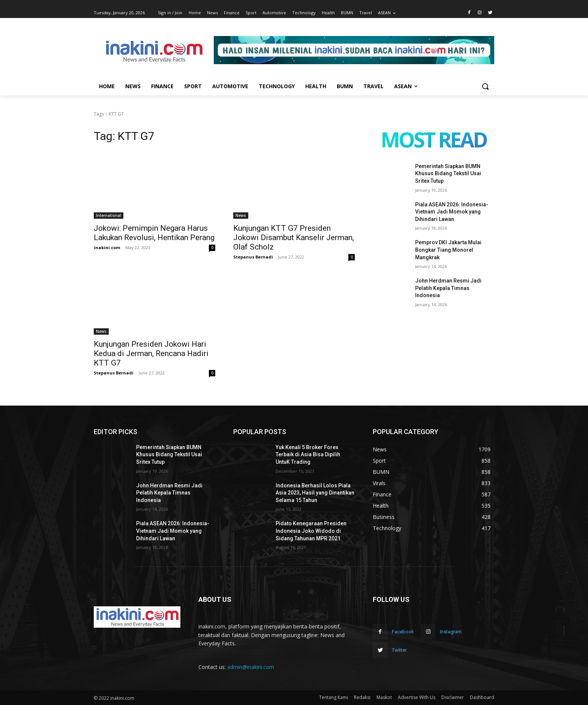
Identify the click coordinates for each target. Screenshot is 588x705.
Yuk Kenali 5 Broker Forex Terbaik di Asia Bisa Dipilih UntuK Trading (308, 455)
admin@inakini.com (251, 667)
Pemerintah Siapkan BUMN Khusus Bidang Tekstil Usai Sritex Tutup (448, 174)
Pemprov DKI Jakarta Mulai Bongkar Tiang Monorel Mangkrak (448, 250)
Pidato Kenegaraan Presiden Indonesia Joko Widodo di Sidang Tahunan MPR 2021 (311, 531)
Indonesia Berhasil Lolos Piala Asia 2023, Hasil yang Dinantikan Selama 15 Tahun (315, 493)
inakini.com (107, 247)
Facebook (403, 632)
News (241, 215)
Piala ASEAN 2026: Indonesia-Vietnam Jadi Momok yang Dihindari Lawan (452, 212)
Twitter (399, 650)
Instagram (451, 632)
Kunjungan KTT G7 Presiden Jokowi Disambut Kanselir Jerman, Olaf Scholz (294, 238)
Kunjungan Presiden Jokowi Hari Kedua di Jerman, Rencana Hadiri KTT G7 (151, 353)
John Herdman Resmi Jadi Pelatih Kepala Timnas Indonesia (448, 288)
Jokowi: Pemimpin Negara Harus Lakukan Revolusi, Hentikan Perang (154, 233)
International (109, 215)
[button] (485, 86)
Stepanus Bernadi (253, 257)
